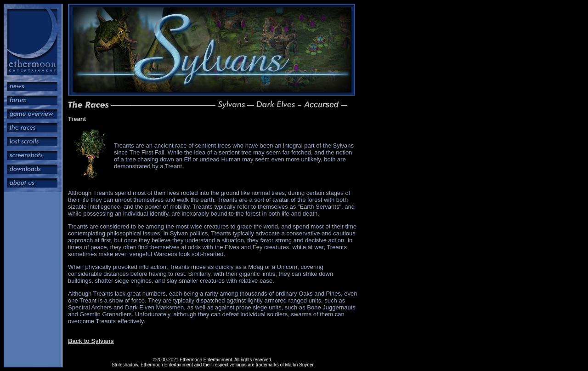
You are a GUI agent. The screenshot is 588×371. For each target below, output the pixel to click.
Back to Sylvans (91, 341)
